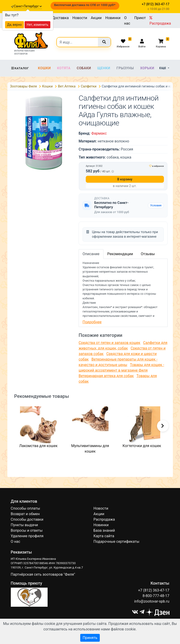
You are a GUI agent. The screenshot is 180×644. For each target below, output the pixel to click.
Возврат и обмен (25, 514)
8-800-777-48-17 (156, 596)
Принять (90, 638)
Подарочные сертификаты (117, 541)
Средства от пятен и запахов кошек (110, 343)
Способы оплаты (26, 508)
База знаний (104, 530)
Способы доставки (27, 519)
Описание (91, 254)
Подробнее (92, 322)
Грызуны (125, 68)
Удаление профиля (27, 536)
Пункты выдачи (24, 525)
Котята (64, 68)
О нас (127, 21)
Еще (163, 68)
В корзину (125, 179)
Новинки (113, 18)
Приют (140, 18)
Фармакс (99, 133)
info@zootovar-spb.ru (152, 601)
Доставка (60, 18)
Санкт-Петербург (28, 6)
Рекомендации (120, 254)
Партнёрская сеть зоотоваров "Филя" (43, 574)
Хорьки (147, 68)
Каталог (20, 68)
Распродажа (160, 21)
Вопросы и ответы (27, 530)
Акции (96, 18)
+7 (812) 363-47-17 (154, 590)
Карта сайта (104, 536)
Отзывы (148, 254)
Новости (80, 18)
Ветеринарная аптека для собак (106, 376)
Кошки (44, 68)
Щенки (104, 68)
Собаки (84, 68)
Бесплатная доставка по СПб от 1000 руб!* (85, 5)
